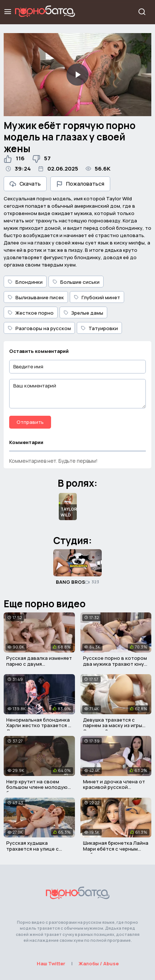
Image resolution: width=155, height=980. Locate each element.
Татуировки (99, 328)
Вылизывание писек (36, 297)
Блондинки (25, 282)
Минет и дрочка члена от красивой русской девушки (114, 787)
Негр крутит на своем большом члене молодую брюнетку (37, 787)
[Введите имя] (77, 367)
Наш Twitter (51, 963)
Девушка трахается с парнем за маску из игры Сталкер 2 (113, 725)
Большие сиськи (76, 282)
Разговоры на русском (39, 328)
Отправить (30, 422)
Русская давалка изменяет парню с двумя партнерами (39, 664)
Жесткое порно (31, 313)
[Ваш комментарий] (77, 394)
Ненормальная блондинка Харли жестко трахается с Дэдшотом (39, 725)
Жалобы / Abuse (99, 963)
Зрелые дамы (83, 313)
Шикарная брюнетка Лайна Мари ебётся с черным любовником (116, 849)
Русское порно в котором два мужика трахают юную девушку (116, 664)
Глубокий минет (97, 297)
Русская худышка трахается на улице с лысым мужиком (33, 849)
